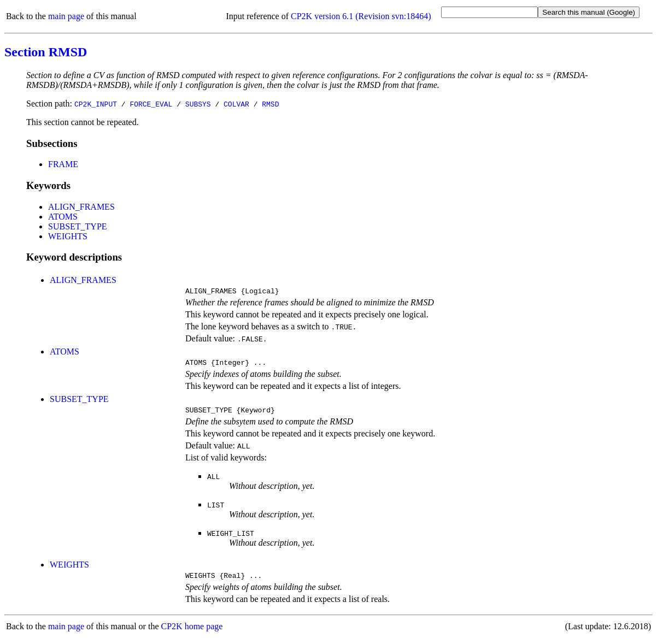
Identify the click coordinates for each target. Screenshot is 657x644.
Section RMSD (46, 52)
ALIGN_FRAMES (81, 207)
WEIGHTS (68, 236)
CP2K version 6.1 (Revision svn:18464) (361, 16)
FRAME (63, 164)
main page (66, 16)
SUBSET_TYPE (78, 226)
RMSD (270, 104)
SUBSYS (198, 104)
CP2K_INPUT (96, 104)
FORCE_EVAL (151, 104)
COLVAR (236, 104)
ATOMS (63, 217)
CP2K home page (192, 633)
